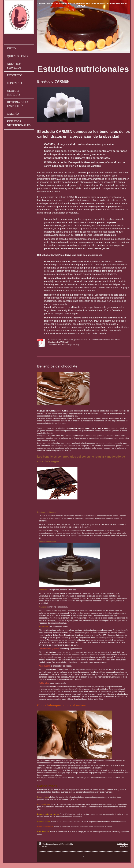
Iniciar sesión (123, 844)
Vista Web (124, 846)
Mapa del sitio (67, 844)
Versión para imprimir (50, 844)
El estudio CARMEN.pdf (58, 342)
